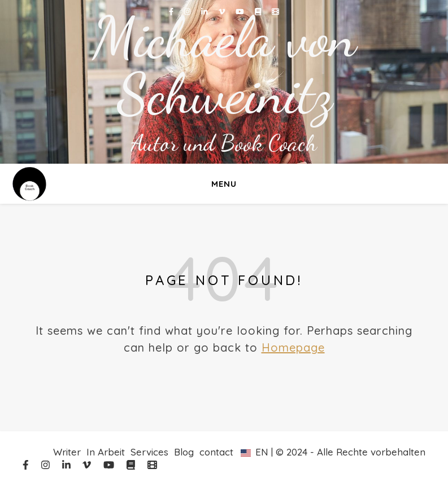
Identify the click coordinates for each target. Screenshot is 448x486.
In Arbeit (106, 452)
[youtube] (241, 11)
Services (149, 452)
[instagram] (188, 11)
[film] (275, 11)
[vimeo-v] (223, 11)
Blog (184, 452)
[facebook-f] (172, 11)
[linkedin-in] (205, 11)
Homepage (293, 347)
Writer (67, 452)
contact (216, 452)
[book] (259, 11)
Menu (224, 184)
